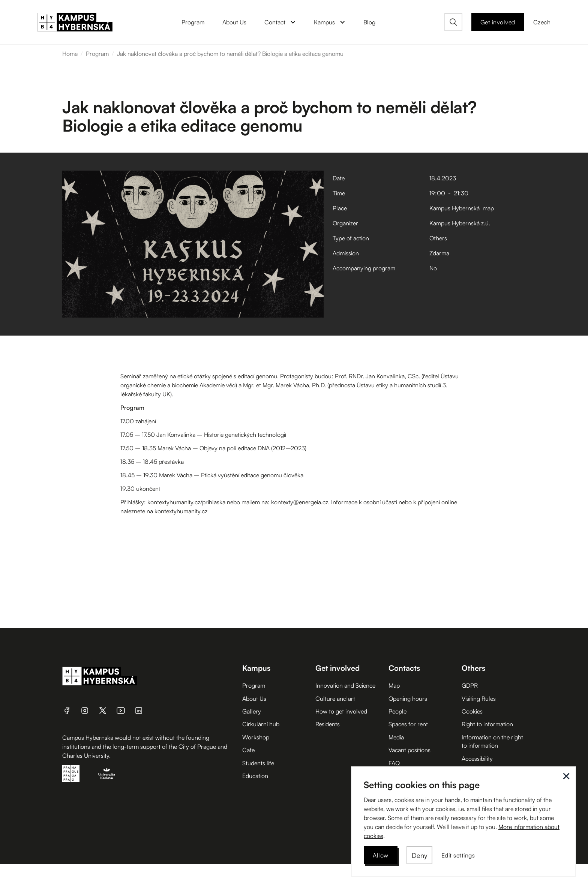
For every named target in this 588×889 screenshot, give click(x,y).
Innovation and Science (345, 685)
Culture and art (335, 699)
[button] (280, 22)
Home (70, 54)
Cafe (248, 750)
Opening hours (408, 699)
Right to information (487, 724)
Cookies (472, 711)
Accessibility (477, 759)
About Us (254, 699)
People (397, 711)
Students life (258, 763)
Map (394, 685)
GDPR (470, 685)
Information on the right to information (492, 741)
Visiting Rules (479, 699)
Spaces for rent (408, 724)
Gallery (252, 711)
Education (255, 776)
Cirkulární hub (261, 724)
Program (97, 54)
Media (396, 737)
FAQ (394, 763)
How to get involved (341, 711)
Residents (328, 724)
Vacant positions (409, 750)
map (488, 208)
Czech (542, 22)
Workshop (256, 737)
